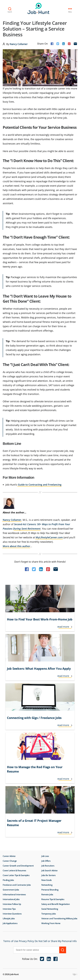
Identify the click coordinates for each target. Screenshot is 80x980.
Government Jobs (11, 890)
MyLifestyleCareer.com (49, 537)
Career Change (10, 861)
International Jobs (11, 899)
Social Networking (50, 909)
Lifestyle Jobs (9, 918)
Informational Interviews (14, 894)
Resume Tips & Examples (53, 899)
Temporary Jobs (49, 914)
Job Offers (46, 861)
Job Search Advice (49, 870)
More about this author (16, 546)
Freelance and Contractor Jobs (17, 885)
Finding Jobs (8, 880)
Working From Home (51, 923)
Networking (47, 885)
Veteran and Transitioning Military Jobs (59, 918)
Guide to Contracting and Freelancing (40, 485)
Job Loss (45, 856)
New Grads (46, 880)
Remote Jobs (47, 894)
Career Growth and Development (18, 866)
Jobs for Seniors (48, 875)
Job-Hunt (39, 8)
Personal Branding (50, 890)
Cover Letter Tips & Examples (16, 875)
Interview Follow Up (12, 904)
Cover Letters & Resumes (14, 870)
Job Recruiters (48, 866)
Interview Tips (9, 909)
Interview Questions (12, 914)
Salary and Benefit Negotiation (56, 904)
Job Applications (10, 923)
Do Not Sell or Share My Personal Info (56, 941)
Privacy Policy (26, 941)
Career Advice (9, 856)
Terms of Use (11, 941)
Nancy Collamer (19, 44)
